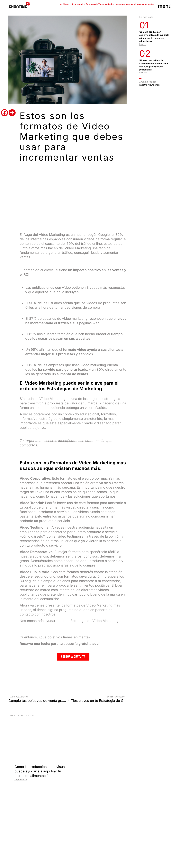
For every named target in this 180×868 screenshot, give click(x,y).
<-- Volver (65, 4)
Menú (165, 6)
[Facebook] (4, 113)
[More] (12, 113)
